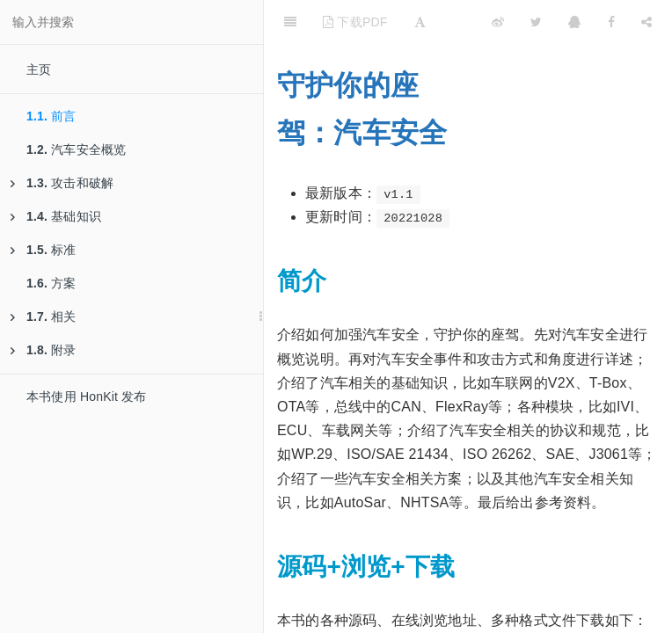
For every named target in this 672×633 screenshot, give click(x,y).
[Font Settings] (420, 22)
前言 (51, 116)
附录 (44, 350)
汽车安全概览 (76, 149)
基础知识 (56, 216)
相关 (44, 316)
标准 (44, 250)
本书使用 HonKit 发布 (87, 397)
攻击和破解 (62, 183)
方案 (51, 283)
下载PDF (355, 22)
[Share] (646, 22)
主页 (39, 69)
